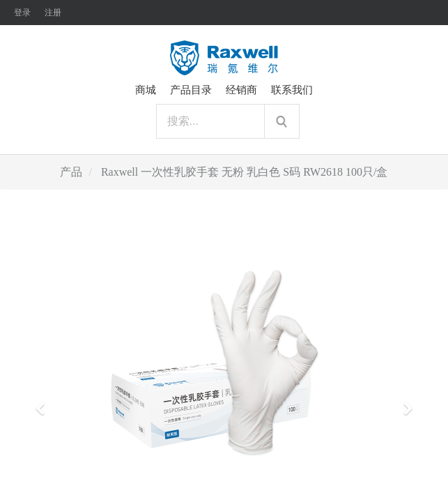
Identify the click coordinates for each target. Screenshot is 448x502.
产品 (71, 172)
